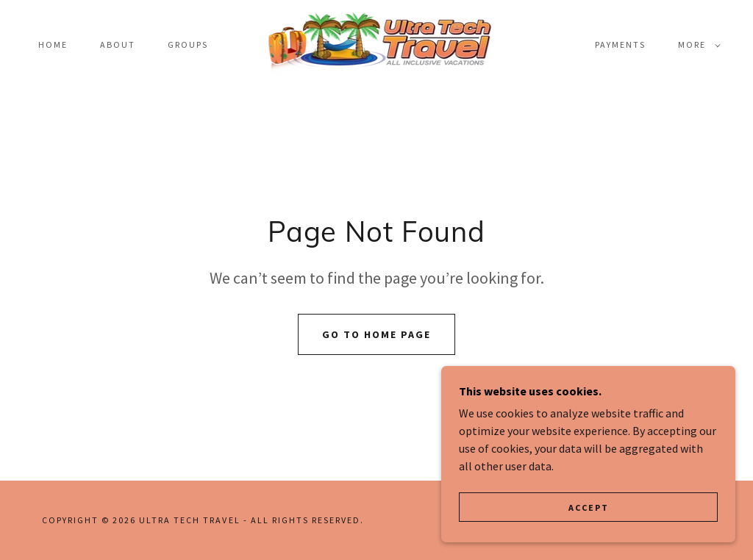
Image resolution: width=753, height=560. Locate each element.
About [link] (118, 44)
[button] (696, 45)
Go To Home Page (376, 334)
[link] (377, 43)
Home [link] (53, 44)
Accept (589, 507)
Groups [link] (188, 44)
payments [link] (620, 44)
